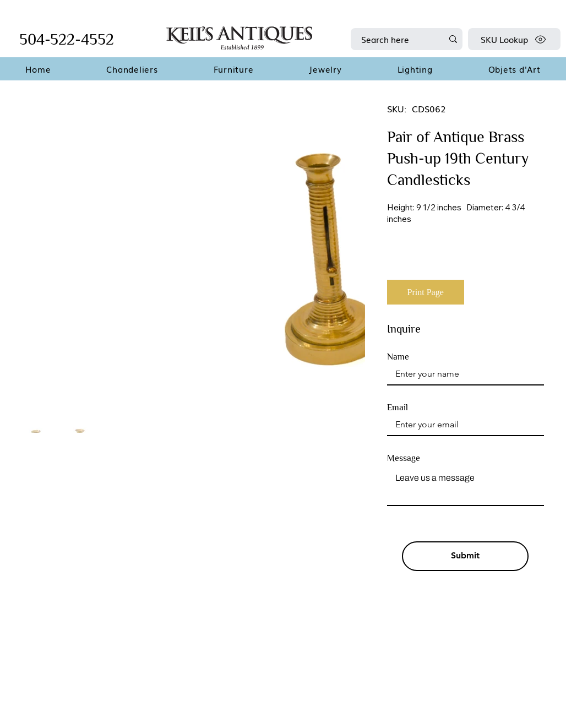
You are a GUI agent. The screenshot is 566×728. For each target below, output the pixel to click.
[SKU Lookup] (514, 39)
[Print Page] (426, 292)
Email (398, 408)
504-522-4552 (67, 39)
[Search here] (394, 39)
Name (398, 357)
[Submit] (465, 556)
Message (404, 458)
